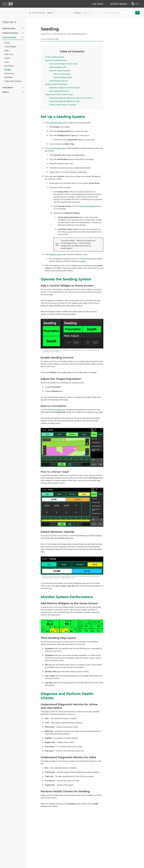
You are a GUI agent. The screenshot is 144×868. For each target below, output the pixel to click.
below (83, 261)
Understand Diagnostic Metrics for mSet (64, 101)
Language (77, 13)
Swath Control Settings (13, 81)
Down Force (9, 54)
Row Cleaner (9, 66)
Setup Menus (13, 88)
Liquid (7, 62)
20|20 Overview (13, 29)
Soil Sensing (9, 74)
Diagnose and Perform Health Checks (59, 95)
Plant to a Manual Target (63, 77)
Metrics (13, 92)
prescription (57, 410)
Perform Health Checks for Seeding (63, 105)
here (68, 612)
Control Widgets (10, 47)
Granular (7, 58)
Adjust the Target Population (60, 71)
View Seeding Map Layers (59, 91)
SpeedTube (9, 77)
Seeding (8, 70)
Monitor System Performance (56, 84)
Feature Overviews (13, 33)
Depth (7, 50)
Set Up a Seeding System (55, 57)
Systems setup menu (58, 148)
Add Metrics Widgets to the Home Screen (65, 88)
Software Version (38, 13)
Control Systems (13, 37)
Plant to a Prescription (62, 74)
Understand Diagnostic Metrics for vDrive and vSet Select (71, 98)
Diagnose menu (55, 254)
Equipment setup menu (58, 123)
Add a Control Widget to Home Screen (63, 64)
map (58, 642)
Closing (7, 43)
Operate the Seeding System (56, 60)
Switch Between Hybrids (58, 81)
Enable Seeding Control (58, 67)
